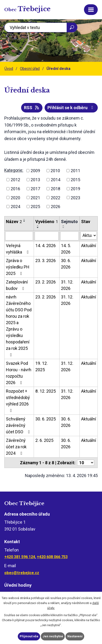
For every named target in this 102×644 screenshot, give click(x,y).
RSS (32, 108)
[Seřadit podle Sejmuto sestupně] (64, 228)
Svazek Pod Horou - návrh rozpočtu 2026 (19, 373)
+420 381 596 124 (20, 557)
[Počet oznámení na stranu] (86, 463)
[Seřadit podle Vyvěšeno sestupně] (38, 228)
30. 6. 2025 (46, 419)
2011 (75, 171)
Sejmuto (69, 222)
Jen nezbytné (53, 636)
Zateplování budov (17, 285)
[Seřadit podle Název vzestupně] (24, 219)
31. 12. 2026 (67, 285)
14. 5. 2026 (66, 249)
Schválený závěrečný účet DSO (19, 425)
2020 (15, 198)
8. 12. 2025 (46, 391)
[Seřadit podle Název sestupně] (24, 221)
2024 (15, 207)
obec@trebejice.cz (22, 573)
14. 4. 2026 (46, 246)
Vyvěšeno (47, 222)
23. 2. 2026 (46, 282)
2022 (56, 198)
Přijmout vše (29, 636)
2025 (35, 207)
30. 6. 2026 (66, 264)
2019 (75, 189)
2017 (35, 189)
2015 (75, 180)
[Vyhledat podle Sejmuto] (69, 236)
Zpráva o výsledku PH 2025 (18, 267)
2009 (35, 171)
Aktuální (89, 246)
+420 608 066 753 (52, 557)
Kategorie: (14, 170)
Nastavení (75, 636)
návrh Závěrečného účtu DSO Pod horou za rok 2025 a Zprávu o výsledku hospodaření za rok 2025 (19, 326)
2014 (56, 180)
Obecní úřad (30, 69)
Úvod (9, 69)
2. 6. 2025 (44, 440)
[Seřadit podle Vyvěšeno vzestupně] (38, 226)
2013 (35, 180)
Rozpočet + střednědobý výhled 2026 (18, 401)
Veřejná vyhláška (18, 249)
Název (14, 222)
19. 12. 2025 (42, 366)
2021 (35, 198)
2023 (75, 198)
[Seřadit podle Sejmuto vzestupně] (64, 226)
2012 (15, 180)
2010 (55, 171)
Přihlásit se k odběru (71, 108)
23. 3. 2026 (46, 261)
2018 (56, 189)
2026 (56, 207)
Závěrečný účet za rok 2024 (16, 447)
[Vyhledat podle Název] (19, 236)
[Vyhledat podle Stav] (89, 235)
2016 (15, 189)
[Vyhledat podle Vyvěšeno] (47, 236)
